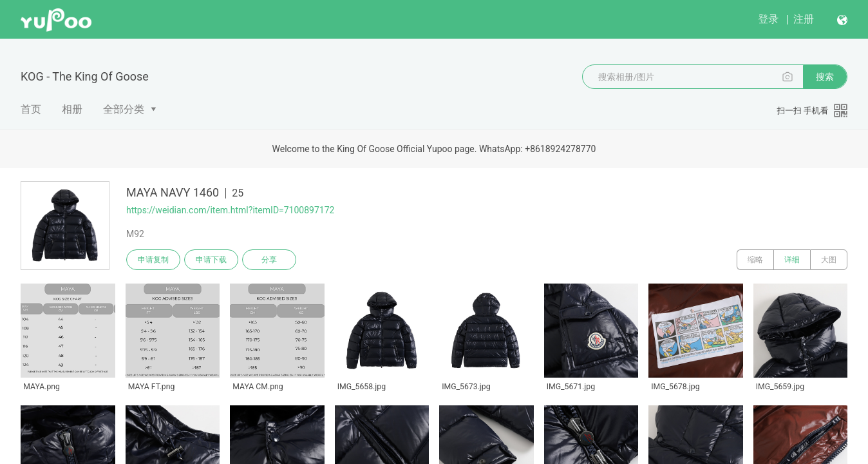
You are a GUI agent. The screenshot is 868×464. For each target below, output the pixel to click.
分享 (269, 260)
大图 (829, 260)
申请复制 (153, 260)
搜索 (825, 77)
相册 (72, 109)
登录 (768, 19)
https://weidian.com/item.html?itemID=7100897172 (230, 210)
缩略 (755, 260)
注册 (804, 19)
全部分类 (124, 109)
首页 (31, 109)
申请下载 (211, 260)
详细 (792, 260)
